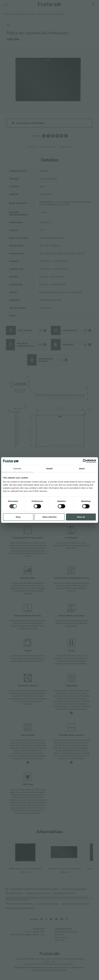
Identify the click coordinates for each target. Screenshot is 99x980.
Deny (18, 517)
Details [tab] (50, 469)
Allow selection (49, 517)
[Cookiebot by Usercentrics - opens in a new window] (85, 461)
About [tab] (82, 469)
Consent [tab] (17, 469)
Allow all (81, 517)
